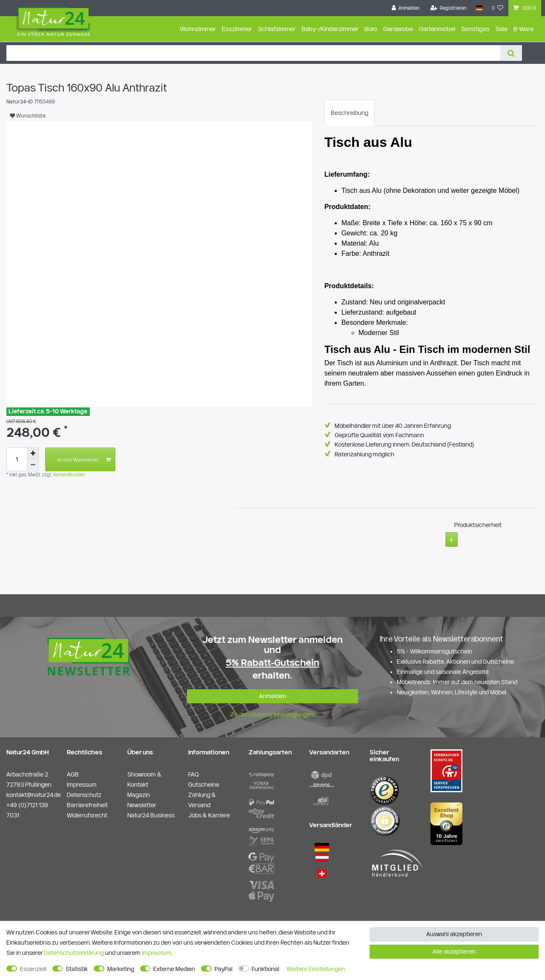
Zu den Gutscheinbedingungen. (272, 712)
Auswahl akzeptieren (454, 934)
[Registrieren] (449, 8)
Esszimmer (237, 29)
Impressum (157, 953)
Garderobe (398, 29)
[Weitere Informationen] (452, 537)
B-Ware (523, 29)
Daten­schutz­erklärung (74, 953)
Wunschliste (28, 115)
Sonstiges (475, 29)
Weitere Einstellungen (316, 969)
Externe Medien (174, 969)
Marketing (121, 969)
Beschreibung (350, 113)
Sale (502, 29)
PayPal (224, 969)
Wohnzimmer (198, 29)
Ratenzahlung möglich (364, 454)
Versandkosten (68, 474)
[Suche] (511, 53)
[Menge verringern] (33, 465)
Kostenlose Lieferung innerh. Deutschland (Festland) (404, 444)
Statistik (77, 969)
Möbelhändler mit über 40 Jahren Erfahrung (393, 426)
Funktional (265, 969)
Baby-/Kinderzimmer (330, 29)
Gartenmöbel (437, 29)
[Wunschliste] (498, 8)
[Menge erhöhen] (33, 453)
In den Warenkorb (85, 459)
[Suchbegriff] (253, 53)
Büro (371, 29)
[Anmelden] (406, 8)
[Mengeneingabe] (17, 459)
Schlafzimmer (277, 29)
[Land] (479, 8)
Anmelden (272, 694)
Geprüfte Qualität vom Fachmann (379, 435)
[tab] (350, 113)
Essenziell (33, 969)
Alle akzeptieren (454, 951)
